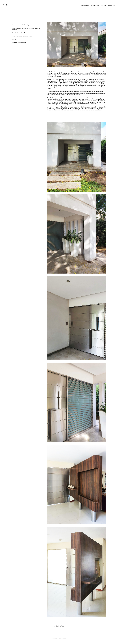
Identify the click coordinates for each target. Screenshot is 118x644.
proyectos (85, 6)
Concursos (95, 6)
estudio (104, 6)
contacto (112, 6)
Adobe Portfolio (62, 638)
